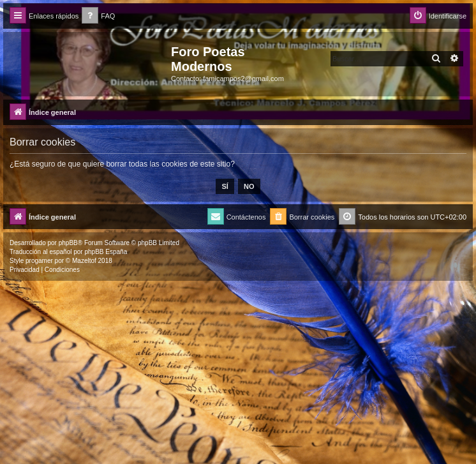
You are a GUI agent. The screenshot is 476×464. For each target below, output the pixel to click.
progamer (39, 261)
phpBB (68, 243)
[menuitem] (98, 16)
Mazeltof (84, 261)
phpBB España (106, 252)
